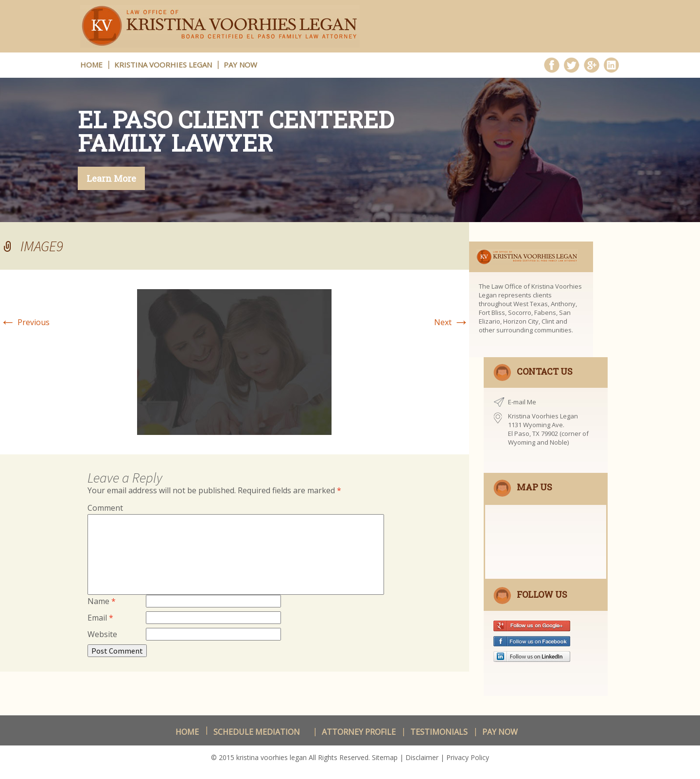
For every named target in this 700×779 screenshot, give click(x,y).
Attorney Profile (359, 732)
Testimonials (439, 732)
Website (102, 634)
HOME (91, 65)
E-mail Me (522, 402)
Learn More (111, 178)
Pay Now (240, 65)
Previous (25, 322)
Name (102, 601)
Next (452, 322)
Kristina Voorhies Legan (163, 65)
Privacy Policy (468, 757)
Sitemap (385, 757)
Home (187, 732)
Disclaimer (422, 757)
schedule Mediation (257, 732)
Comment (105, 508)
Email (100, 618)
